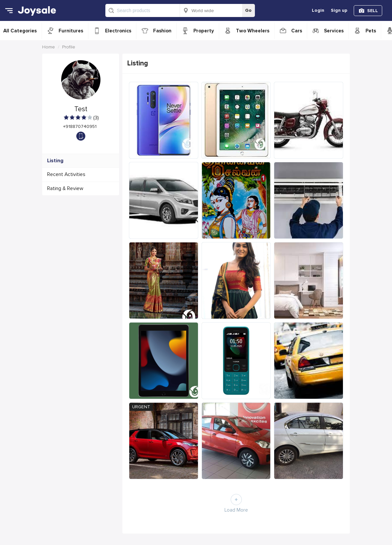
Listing (55, 161)
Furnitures (71, 31)
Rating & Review (65, 189)
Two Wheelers (253, 31)
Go (248, 10)
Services (334, 31)
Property (204, 31)
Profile (69, 47)
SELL (373, 11)
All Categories (20, 31)
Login (318, 10)
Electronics (118, 31)
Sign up (339, 10)
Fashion (162, 31)
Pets (371, 31)
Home (49, 47)
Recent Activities (66, 175)
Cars (297, 31)
